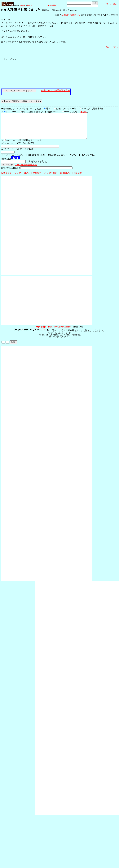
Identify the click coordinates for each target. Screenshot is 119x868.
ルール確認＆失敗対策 (26, 170)
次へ (109, 4)
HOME (23, 5)
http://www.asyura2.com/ (59, 332)
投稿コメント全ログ (11, 178)
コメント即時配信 (33, 178)
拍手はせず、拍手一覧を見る (56, 91)
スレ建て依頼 (51, 178)
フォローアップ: (9, 59)
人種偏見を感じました (71, 15)
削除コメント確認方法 (71, 178)
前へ (115, 4)
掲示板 (30, 5)
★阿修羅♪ (52, 5)
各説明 (84, 112)
